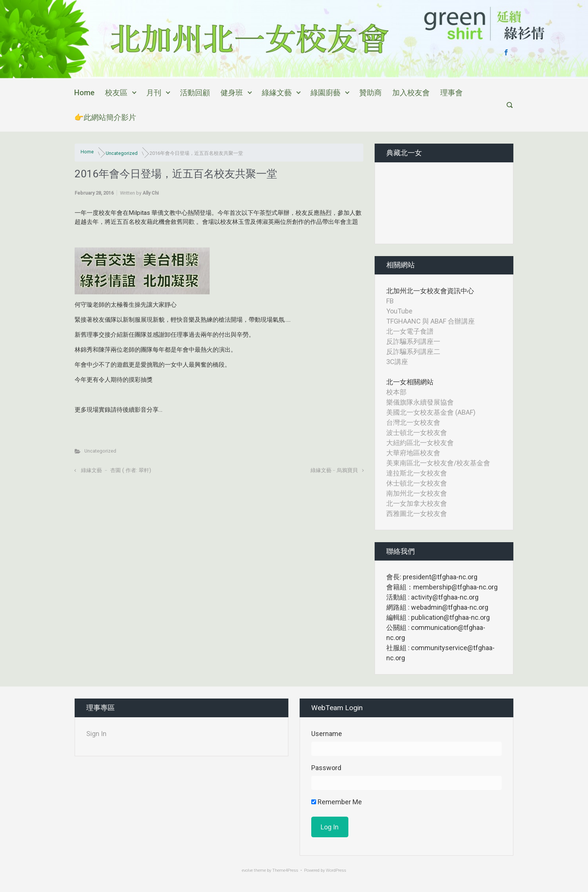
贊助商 (370, 93)
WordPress (336, 870)
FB (390, 301)
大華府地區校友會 (413, 453)
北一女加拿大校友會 (417, 503)
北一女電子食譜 (410, 331)
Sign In (96, 734)
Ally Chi (151, 193)
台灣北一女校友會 (413, 422)
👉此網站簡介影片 (105, 117)
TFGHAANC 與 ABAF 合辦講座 (430, 321)
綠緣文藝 (277, 93)
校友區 (116, 93)
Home (84, 93)
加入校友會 (411, 93)
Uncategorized (122, 153)
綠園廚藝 (325, 93)
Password (326, 768)
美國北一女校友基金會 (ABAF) (431, 412)
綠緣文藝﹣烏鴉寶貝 (334, 470)
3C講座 (397, 362)
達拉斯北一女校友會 (417, 473)
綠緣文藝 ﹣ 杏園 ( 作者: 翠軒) (116, 470)
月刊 (154, 93)
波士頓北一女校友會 (417, 433)
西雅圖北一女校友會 (417, 513)
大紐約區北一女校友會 (420, 443)
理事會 (451, 93)
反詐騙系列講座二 (413, 352)
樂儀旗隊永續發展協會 (420, 402)
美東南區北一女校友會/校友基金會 (438, 463)
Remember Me (337, 802)
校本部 (396, 392)
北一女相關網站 (410, 382)
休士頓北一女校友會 (417, 483)
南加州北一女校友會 (417, 493)
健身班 (232, 93)
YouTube (399, 311)
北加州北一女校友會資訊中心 (430, 291)
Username (327, 734)
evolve (247, 870)
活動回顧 (195, 93)
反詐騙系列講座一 (413, 341)
